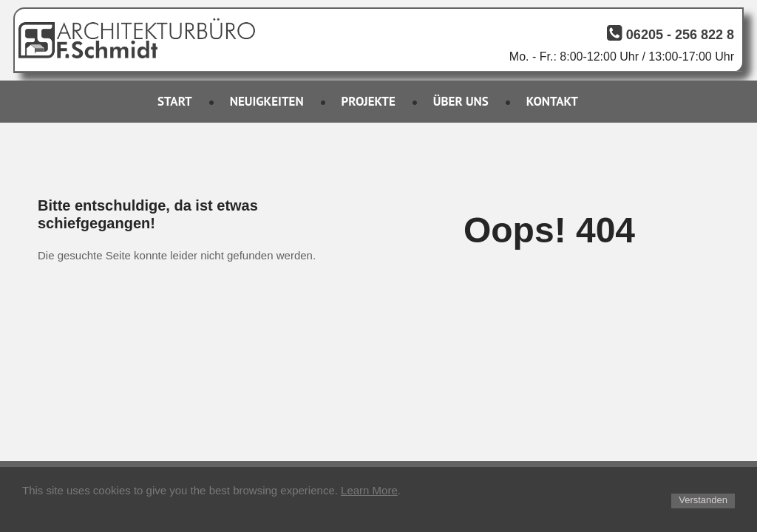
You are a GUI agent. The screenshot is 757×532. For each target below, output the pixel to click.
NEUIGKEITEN (267, 101)
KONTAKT (552, 101)
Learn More (369, 490)
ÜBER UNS (461, 101)
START (175, 101)
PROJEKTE (369, 101)
